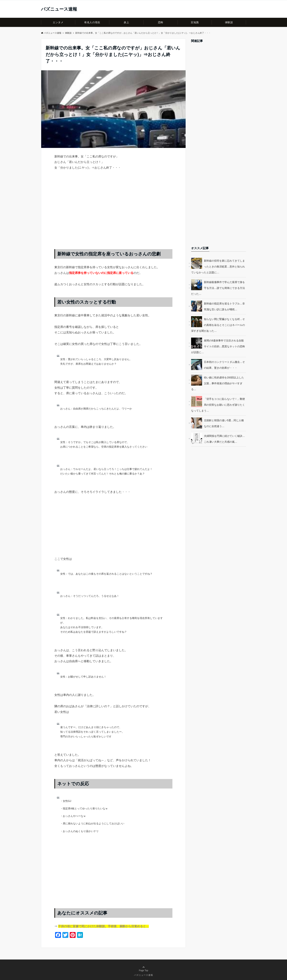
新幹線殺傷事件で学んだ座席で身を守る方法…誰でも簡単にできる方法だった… (218, 288)
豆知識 (195, 22)
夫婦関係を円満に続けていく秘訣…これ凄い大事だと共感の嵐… (224, 439)
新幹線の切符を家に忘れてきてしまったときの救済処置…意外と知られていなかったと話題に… (218, 267)
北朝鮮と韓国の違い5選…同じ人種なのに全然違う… (224, 423)
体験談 (229, 22)
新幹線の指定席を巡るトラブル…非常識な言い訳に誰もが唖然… (224, 306)
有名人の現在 (92, 22)
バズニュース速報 (59, 9)
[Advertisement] (113, 213)
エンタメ (58, 22)
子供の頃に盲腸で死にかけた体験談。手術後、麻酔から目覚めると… (103, 926)
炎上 (126, 22)
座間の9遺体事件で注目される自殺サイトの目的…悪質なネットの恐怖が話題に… (218, 346)
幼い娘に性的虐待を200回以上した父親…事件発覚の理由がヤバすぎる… (218, 383)
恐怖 (161, 22)
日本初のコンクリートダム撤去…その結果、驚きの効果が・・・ (224, 365)
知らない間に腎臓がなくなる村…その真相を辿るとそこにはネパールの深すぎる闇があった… (218, 325)
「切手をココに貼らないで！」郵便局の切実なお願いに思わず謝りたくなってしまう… (218, 405)
